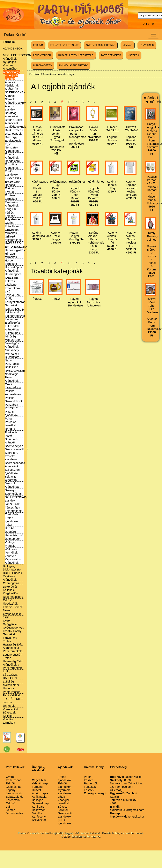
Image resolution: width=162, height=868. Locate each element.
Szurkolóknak (14, 494)
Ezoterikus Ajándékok (12, 204)
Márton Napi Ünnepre (11, 687)
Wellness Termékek (11, 551)
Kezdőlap (35, 74)
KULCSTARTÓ (15, 309)
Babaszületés (15, 797)
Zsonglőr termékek (64, 802)
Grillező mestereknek (13, 238)
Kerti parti (38, 807)
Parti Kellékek (12, 695)
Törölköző (11, 514)
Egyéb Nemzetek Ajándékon (12, 147)
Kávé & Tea (12, 295)
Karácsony (39, 816)
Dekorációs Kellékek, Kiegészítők (11, 590)
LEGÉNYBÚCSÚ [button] (42, 55)
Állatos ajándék (10, 108)
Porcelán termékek (11, 424)
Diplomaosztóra (13, 597)
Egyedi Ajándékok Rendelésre (12, 158)
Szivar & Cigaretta (11, 478)
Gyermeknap (40, 803)
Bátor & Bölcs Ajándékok (14, 121)
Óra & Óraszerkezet (14, 386)
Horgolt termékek (11, 262)
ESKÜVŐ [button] (38, 45)
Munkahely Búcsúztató (12, 355)
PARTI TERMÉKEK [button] (111, 55)
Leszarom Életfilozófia (12, 321)
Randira (10, 429)
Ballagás (38, 800)
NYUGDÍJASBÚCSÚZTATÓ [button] (74, 65)
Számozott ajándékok (65, 815)
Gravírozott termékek (12, 231)
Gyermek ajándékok (64, 792)
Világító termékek (9, 721)
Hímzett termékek (11, 255)
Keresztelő (13, 800)
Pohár (9, 418)
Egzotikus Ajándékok (12, 166)
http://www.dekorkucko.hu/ (127, 815)
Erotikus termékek (11, 197)
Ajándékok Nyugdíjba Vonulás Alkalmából (10, 64)
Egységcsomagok (95, 793)
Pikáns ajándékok (11, 413)
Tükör (9, 525)
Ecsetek (89, 790)
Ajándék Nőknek (10, 97)
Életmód (10, 188)
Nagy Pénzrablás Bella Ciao (12, 364)
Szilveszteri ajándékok (12, 471)
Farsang (37, 787)
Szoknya (11, 490)
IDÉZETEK (12, 278)
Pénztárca (11, 405)
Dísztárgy (11, 137)
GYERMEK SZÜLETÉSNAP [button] (101, 45)
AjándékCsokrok (15, 103)
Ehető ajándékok (11, 173)
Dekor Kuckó (15, 35)
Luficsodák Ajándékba (12, 328)
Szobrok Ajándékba (12, 485)
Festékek (90, 787)
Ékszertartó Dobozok (12, 183)
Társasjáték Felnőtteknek (13, 509)
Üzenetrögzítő (14, 535)
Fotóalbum (12, 226)
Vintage (10, 542)
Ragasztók (91, 783)
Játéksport (12, 285)
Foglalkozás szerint (13, 221)
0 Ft (149, 24)
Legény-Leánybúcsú (14, 792)
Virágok (10, 546)
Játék (6, 617)
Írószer (88, 780)
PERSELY (11, 408)
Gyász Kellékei (13, 614)
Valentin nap (40, 783)
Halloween (39, 810)
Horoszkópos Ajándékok (13, 269)
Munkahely (12, 350)
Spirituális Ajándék (11, 441)
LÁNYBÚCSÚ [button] (147, 45)
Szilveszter (39, 820)
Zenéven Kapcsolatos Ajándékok (13, 559)
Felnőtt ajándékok (64, 785)
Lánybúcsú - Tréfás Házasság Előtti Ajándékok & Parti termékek (13, 644)
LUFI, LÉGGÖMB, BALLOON (11, 675)
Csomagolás (11, 583)
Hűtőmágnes (13, 274)
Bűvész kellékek (63, 808)
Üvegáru (10, 532)
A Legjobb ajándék (11, 77)
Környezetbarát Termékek (15, 304)
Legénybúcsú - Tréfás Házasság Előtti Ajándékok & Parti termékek (13, 661)
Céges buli (39, 780)
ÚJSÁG (10, 528)
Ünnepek (9, 706)
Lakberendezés (15, 316)
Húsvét (37, 790)
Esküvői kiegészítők (10, 602)
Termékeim (49, 74)
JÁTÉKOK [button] (134, 55)
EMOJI (9, 192)
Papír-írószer (11, 692)
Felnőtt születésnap (14, 785)
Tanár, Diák (12, 504)
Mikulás (37, 813)
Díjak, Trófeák (14, 130)
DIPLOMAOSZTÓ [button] (43, 65)
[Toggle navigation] (153, 35)
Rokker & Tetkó (11, 434)
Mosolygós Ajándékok (12, 345)
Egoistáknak (13, 141)
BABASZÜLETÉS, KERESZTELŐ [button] (76, 55)
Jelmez (11, 810)
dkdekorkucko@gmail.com (127, 808)
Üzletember (12, 539)
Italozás (10, 281)
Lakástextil (12, 312)
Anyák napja (40, 793)
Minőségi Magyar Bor (12, 338)
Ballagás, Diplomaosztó (12, 568)
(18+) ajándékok (64, 821)
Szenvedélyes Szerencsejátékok (16, 448)
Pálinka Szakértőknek (14, 399)
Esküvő (11, 803)
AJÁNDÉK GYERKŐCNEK (15, 91)
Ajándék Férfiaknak (12, 84)
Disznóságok (13, 134)
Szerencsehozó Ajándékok (15, 464)
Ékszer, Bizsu (14, 178)
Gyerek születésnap (14, 778)
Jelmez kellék (15, 813)
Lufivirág (8, 681)
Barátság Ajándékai (11, 115)
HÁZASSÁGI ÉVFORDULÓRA (16, 245)
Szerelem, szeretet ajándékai (11, 456)
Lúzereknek (12, 333)
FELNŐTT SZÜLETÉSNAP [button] (64, 45)
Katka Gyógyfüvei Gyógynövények (13, 624)
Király (9, 298)
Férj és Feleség (10, 214)
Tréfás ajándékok (11, 519)
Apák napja (39, 797)
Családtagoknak (15, 127)
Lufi (8, 807)
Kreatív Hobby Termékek (12, 633)
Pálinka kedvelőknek (13, 393)
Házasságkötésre (16, 250)
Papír (87, 777)
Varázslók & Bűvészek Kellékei (11, 712)
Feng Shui (11, 209)
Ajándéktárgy (11, 72)
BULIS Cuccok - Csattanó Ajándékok (13, 576)
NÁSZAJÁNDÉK (15, 370)
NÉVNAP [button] (127, 45)
